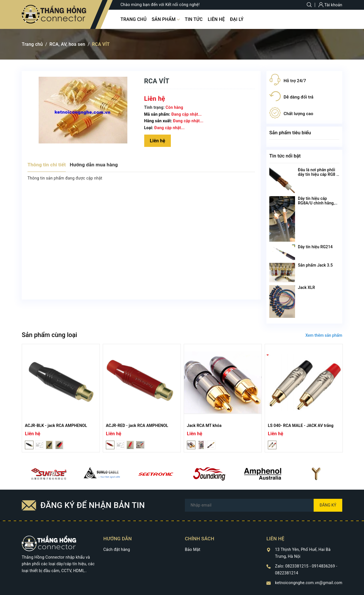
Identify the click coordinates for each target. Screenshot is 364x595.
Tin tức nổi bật (285, 156)
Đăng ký (328, 505)
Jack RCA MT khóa (204, 425)
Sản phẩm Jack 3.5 (315, 265)
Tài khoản (330, 5)
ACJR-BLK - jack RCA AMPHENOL (56, 425)
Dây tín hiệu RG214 (315, 247)
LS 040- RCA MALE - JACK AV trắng (301, 425)
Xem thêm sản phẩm (324, 335)
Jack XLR (306, 287)
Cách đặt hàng (117, 549)
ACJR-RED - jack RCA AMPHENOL (137, 425)
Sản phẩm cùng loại (49, 335)
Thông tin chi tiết (47, 165)
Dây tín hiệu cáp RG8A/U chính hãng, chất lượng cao (316, 203)
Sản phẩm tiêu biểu (290, 133)
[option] (61, 398)
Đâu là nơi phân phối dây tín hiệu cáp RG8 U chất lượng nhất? (318, 174)
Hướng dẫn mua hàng (94, 165)
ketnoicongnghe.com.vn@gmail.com (309, 583)
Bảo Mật (193, 549)
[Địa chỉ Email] (264, 505)
